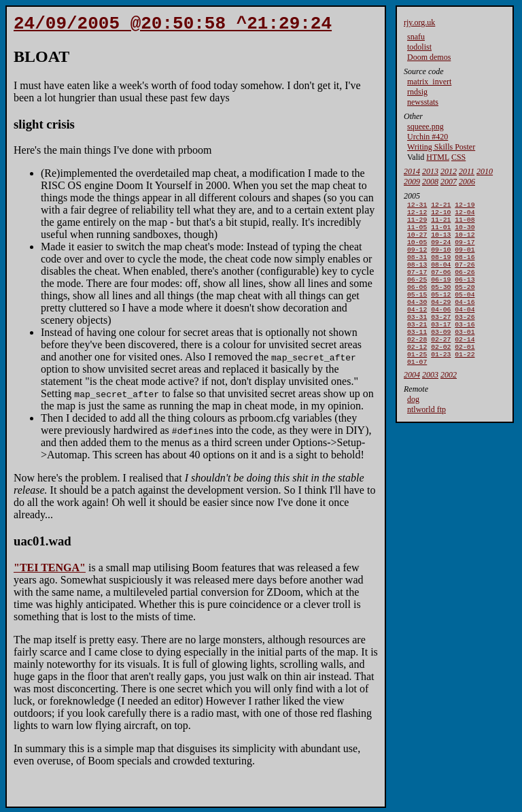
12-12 (417, 215)
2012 (449, 171)
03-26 (465, 338)
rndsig (417, 92)
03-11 (417, 356)
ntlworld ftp (427, 439)
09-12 (417, 259)
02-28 (417, 365)
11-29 (417, 223)
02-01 (465, 374)
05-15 (417, 312)
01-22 (465, 383)
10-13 (441, 241)
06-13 (465, 294)
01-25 (417, 383)
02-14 (465, 365)
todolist (419, 47)
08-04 (441, 276)
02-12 (417, 374)
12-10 (441, 215)
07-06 (441, 285)
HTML (438, 157)
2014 (412, 171)
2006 (467, 182)
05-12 (441, 312)
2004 (412, 405)
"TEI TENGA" (50, 572)
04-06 (441, 329)
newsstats (423, 102)
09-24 (441, 250)
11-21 (441, 223)
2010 (485, 171)
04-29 (441, 321)
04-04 (465, 329)
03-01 (465, 356)
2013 (430, 171)
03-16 (465, 347)
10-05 (417, 250)
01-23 (441, 383)
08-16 (465, 268)
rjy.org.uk (419, 22)
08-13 (417, 276)
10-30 (465, 232)
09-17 (465, 250)
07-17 (417, 285)
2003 (430, 405)
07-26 (465, 276)
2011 (467, 171)
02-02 (441, 374)
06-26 (465, 285)
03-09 (441, 356)
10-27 (417, 241)
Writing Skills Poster (441, 147)
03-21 (417, 347)
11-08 (465, 223)
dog (413, 429)
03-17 (441, 347)
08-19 (441, 268)
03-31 (417, 338)
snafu (416, 37)
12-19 (465, 206)
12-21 (441, 206)
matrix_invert (429, 82)
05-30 (441, 303)
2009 (412, 182)
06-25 (417, 294)
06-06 (417, 303)
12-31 (417, 206)
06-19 (441, 294)
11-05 (417, 232)
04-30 (417, 321)
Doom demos (429, 57)
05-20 (465, 303)
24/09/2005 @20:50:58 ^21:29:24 (173, 26)
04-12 (417, 329)
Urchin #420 (428, 137)
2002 (449, 405)
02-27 (441, 365)
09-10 (441, 259)
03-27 (441, 338)
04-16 (465, 321)
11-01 (441, 232)
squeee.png (425, 126)
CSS (458, 157)
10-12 (465, 241)
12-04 (465, 215)
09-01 (465, 259)
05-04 (465, 312)
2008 (430, 182)
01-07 (417, 391)
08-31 (417, 268)
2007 (449, 182)
